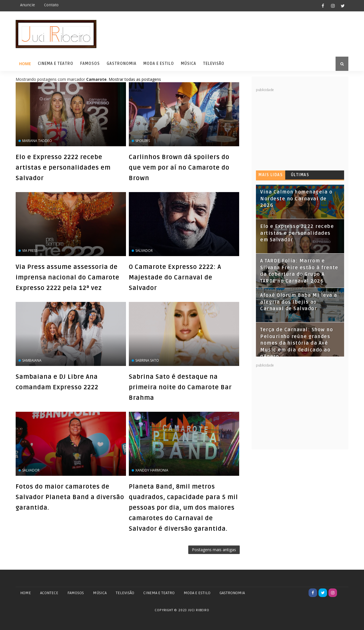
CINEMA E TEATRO (159, 593)
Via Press (30, 251)
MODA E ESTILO (197, 593)
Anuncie (28, 5)
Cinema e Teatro (56, 64)
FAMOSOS (76, 593)
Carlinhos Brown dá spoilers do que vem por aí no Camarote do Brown (179, 168)
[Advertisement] (299, 128)
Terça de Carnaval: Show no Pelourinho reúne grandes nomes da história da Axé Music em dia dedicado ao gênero (297, 343)
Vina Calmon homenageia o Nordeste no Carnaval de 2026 (296, 199)
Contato (51, 5)
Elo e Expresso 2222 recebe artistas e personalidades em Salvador (63, 168)
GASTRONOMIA (232, 593)
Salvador (144, 251)
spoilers (143, 141)
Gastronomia (122, 64)
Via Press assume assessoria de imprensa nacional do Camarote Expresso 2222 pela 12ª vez (68, 277)
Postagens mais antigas (214, 550)
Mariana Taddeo (37, 141)
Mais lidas (271, 175)
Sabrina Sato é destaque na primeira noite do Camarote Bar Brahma (180, 387)
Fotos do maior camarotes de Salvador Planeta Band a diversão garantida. (70, 497)
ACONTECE (49, 593)
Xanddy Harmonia (152, 470)
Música (189, 64)
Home (25, 64)
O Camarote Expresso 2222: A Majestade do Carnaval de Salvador (175, 277)
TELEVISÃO (125, 593)
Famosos (90, 64)
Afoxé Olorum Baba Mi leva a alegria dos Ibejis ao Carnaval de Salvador (299, 302)
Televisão (214, 64)
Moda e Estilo (159, 64)
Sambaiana (32, 360)
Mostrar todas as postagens (135, 79)
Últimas (300, 175)
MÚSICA (100, 593)
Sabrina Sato (147, 360)
